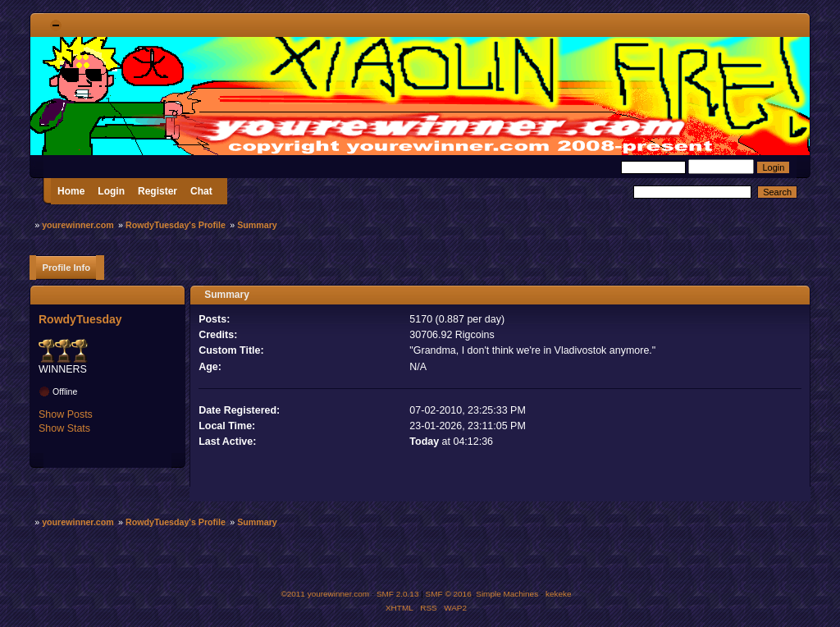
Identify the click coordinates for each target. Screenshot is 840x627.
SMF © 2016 (449, 594)
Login (111, 191)
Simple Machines (507, 594)
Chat (201, 191)
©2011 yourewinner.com (325, 594)
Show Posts (66, 414)
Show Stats (64, 428)
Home (71, 191)
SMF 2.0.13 (398, 594)
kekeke (559, 594)
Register (157, 191)
